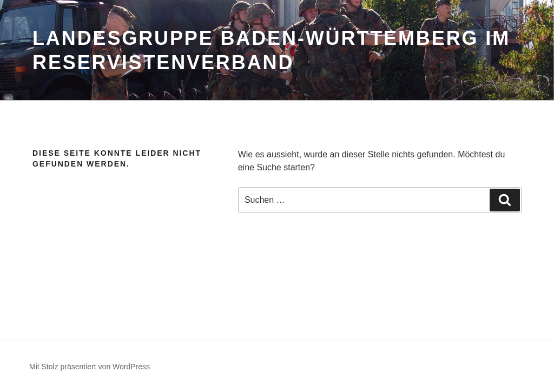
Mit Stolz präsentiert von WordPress (90, 367)
